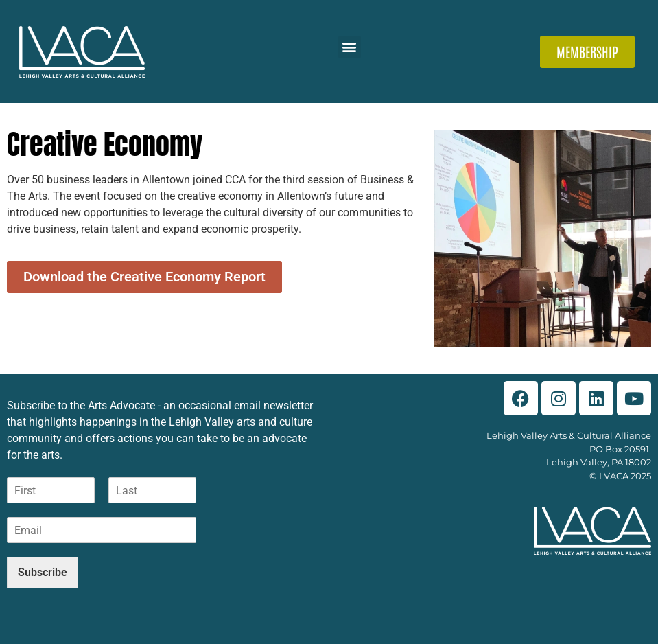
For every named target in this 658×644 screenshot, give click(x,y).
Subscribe (43, 572)
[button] (350, 47)
